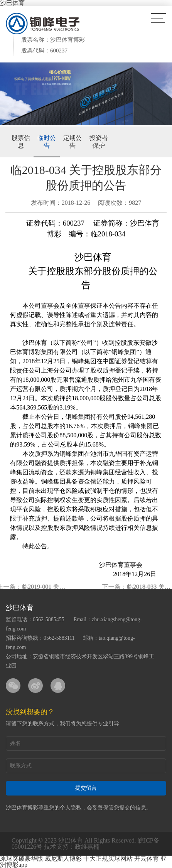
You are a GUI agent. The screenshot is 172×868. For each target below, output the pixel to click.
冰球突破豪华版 (22, 859)
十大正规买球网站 (108, 859)
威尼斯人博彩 (63, 859)
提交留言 (86, 788)
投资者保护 (99, 142)
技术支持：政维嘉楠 (72, 847)
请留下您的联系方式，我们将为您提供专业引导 (62, 724)
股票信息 (21, 142)
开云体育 (147, 859)
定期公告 (73, 142)
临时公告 (47, 142)
